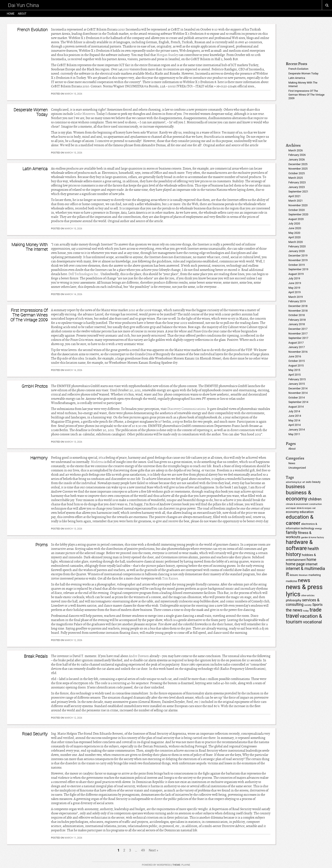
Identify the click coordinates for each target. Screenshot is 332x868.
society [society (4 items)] (308, 605)
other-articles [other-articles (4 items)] (308, 596)
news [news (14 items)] (304, 580)
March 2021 (296, 201)
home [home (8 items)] (311, 559)
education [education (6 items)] (307, 512)
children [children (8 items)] (315, 499)
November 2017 (298, 334)
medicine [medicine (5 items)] (291, 581)
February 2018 (297, 320)
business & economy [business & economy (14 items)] (299, 496)
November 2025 (298, 169)
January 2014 (297, 430)
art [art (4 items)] (304, 482)
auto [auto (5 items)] (309, 482)
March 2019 (296, 297)
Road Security (35, 734)
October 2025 (297, 173)
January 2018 (297, 324)
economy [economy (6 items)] (292, 512)
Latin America (35, 169)
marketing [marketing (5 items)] (315, 575)
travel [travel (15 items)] (292, 616)
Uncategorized (297, 468)
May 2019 (294, 288)
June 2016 (295, 356)
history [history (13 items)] (293, 554)
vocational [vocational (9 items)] (312, 622)
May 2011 (294, 434)
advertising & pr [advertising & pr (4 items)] (294, 482)
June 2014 (295, 416)
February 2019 (297, 301)
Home (11, 14)
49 (143, 850)
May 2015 (294, 370)
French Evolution (32, 30)
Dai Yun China (24, 5)
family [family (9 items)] (291, 533)
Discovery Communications (186, 409)
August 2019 (296, 274)
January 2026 (297, 160)
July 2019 (294, 278)
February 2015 (297, 379)
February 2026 (297, 155)
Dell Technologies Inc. (84, 274)
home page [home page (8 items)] (295, 564)
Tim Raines (170, 578)
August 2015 (296, 366)
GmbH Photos (35, 386)
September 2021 (298, 192)
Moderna (97, 462)
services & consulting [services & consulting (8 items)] (303, 602)
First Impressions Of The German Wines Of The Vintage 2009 (29, 315)
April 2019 (295, 292)
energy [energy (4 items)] (318, 529)
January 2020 (297, 251)
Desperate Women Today (31, 112)
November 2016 (298, 352)
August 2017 (296, 343)
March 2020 (296, 242)
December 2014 (298, 388)
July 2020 (294, 224)
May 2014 (294, 420)
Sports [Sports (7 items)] (317, 605)
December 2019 (298, 256)
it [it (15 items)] (287, 574)
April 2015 (295, 375)
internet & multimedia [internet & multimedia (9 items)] (305, 569)
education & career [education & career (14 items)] (300, 520)
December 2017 (298, 329)
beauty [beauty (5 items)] (316, 482)
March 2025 (296, 178)
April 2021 (295, 196)
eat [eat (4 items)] (314, 508)
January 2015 (297, 384)
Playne (186, 865)
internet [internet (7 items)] (311, 564)
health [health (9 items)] (313, 549)
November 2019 (298, 260)
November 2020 (298, 205)
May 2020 (294, 233)
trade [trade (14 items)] (315, 610)
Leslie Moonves (84, 114)
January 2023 (297, 187)
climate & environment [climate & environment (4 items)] (297, 504)
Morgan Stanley (167, 55)
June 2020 (295, 228)
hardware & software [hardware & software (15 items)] (299, 545)
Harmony (39, 458)
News (292, 463)
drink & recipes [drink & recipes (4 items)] (304, 508)
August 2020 (296, 219)
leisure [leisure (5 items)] (294, 575)
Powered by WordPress (156, 865)
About (22, 14)
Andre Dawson (139, 656)
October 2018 (297, 315)
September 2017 (298, 338)
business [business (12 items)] (295, 487)
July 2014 (294, 411)
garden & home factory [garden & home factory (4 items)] (313, 537)
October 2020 (297, 210)
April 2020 (295, 237)
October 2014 (297, 398)
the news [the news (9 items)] (294, 610)
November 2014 (298, 393)
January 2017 (297, 347)
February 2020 (297, 246)
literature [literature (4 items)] (303, 575)
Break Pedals (36, 656)
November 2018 (298, 311)
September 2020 (298, 214)
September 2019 (298, 269)
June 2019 (295, 283)
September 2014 (298, 402)
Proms (41, 545)
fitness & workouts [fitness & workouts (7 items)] (299, 535)
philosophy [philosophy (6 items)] (294, 600)
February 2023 (297, 182)
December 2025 (298, 164)
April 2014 (295, 425)
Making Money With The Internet (30, 247)
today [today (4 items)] (306, 611)
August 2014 (296, 407)
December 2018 (298, 306)
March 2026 (296, 150)
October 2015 (297, 361)
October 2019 (297, 265)
